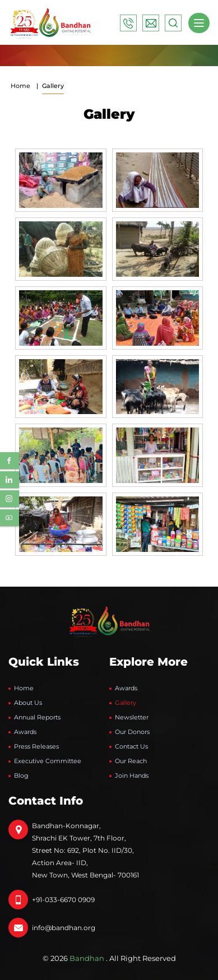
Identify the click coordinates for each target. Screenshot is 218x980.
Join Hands (132, 775)
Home (20, 86)
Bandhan (87, 958)
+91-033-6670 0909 (63, 900)
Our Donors (132, 732)
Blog (21, 775)
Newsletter (132, 717)
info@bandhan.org (64, 928)
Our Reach (131, 761)
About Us (28, 703)
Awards (25, 732)
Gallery (126, 703)
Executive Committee (48, 761)
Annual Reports (37, 717)
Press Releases (36, 746)
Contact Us (131, 746)
